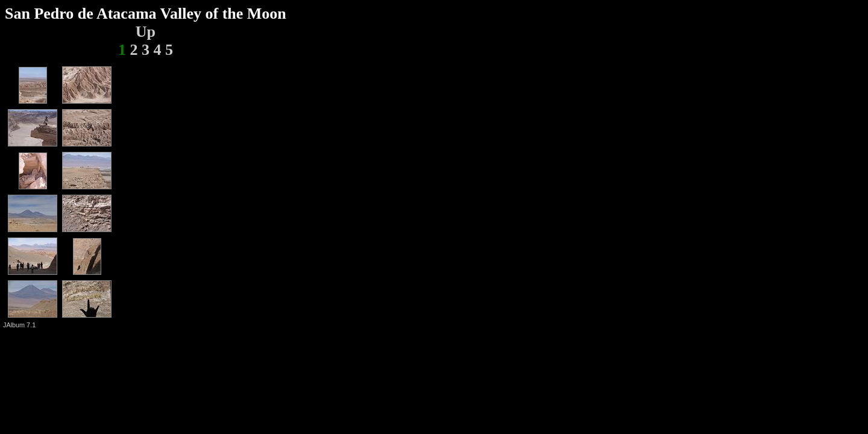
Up (146, 32)
